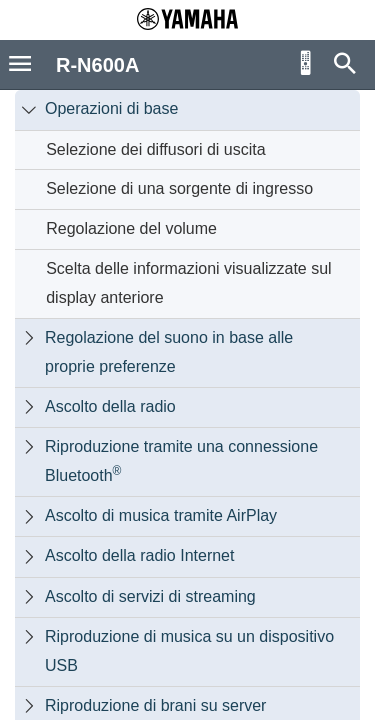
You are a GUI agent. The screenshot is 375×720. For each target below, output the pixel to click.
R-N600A (97, 65)
